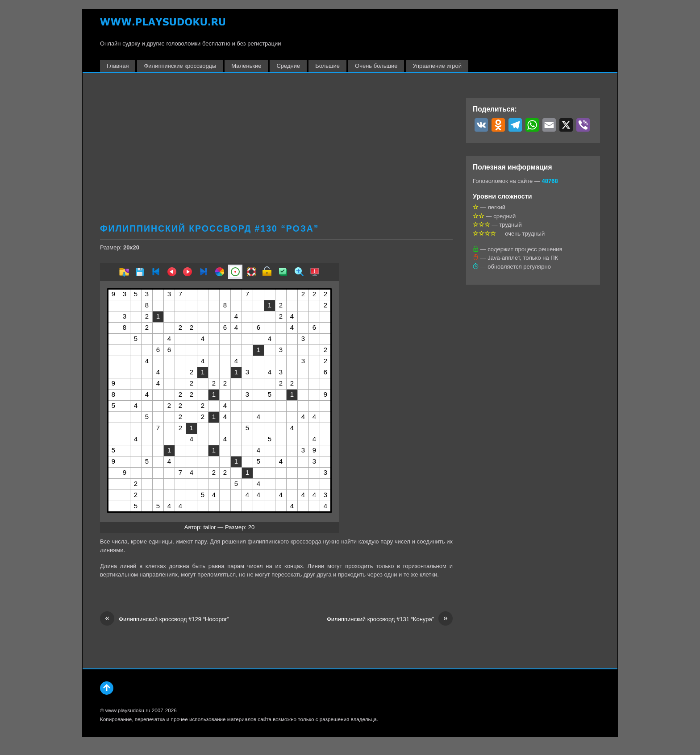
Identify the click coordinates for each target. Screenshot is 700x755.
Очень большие (376, 66)
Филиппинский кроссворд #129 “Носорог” (165, 619)
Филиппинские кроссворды (180, 66)
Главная (118, 66)
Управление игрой (437, 66)
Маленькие (246, 66)
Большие (327, 66)
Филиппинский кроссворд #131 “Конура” (390, 619)
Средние (288, 66)
